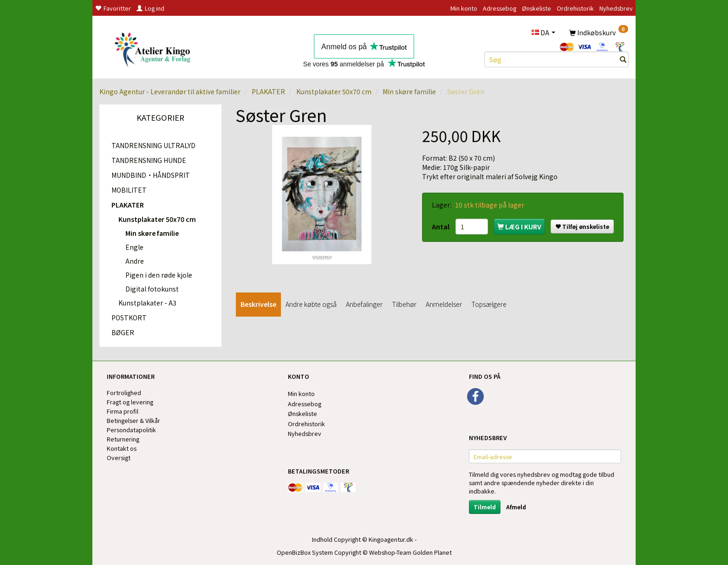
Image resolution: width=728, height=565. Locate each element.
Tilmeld (485, 507)
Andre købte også (311, 304)
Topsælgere (489, 304)
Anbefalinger (364, 304)
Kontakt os (122, 448)
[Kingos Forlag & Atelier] (156, 48)
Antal (441, 227)
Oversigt (119, 458)
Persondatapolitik (131, 430)
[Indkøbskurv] (599, 32)
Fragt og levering (130, 402)
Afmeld (516, 507)
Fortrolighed (124, 393)
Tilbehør (404, 304)
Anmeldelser (444, 304)
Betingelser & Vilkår (133, 420)
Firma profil (123, 411)
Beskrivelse (258, 304)
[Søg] (623, 59)
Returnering (123, 439)
